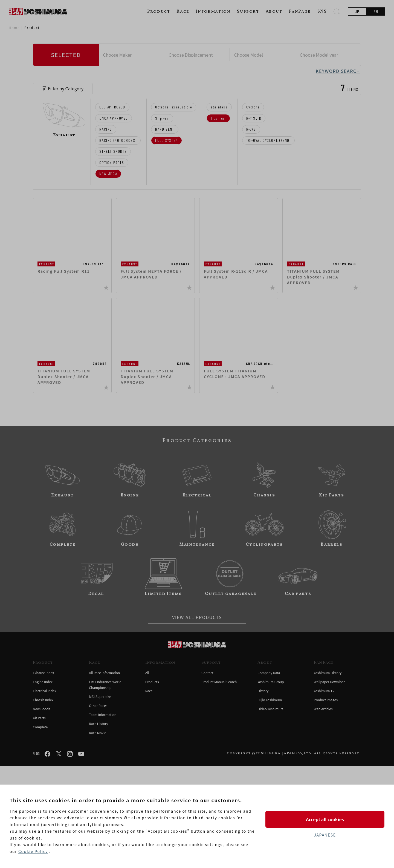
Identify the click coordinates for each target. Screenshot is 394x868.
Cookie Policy (33, 851)
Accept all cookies (325, 819)
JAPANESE (325, 835)
